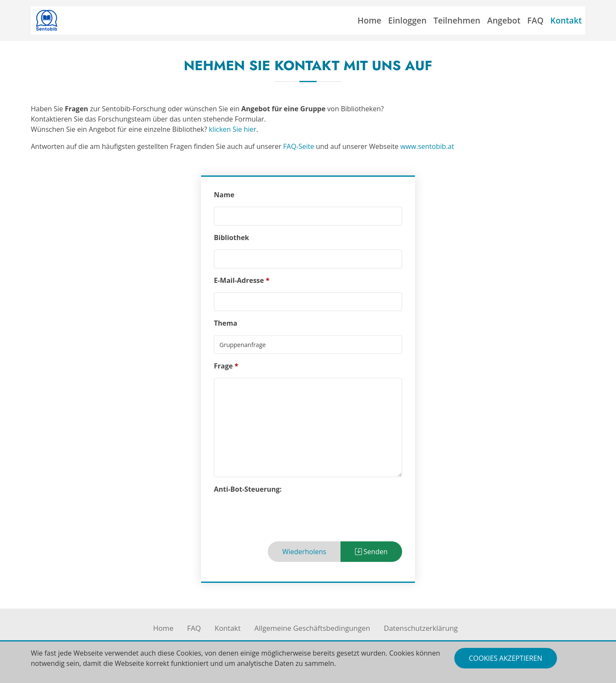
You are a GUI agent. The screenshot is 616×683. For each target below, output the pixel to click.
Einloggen (407, 20)
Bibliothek (231, 238)
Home (370, 20)
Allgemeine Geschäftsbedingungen (312, 628)
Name (224, 195)
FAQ (536, 20)
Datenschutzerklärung (421, 628)
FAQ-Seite (299, 146)
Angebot (504, 20)
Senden (371, 552)
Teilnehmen (457, 20)
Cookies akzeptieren (506, 658)
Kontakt (566, 20)
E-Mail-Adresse (239, 280)
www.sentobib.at (427, 146)
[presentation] (279, 518)
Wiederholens (304, 552)
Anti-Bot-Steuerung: (248, 489)
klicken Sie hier (232, 129)
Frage (223, 366)
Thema (226, 323)
